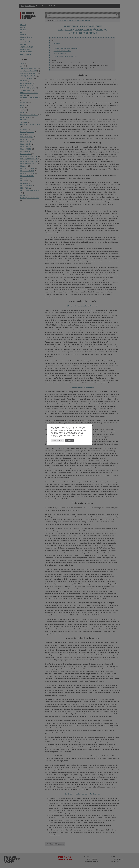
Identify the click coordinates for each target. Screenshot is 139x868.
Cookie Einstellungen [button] (57, 440)
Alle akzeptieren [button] (69, 440)
